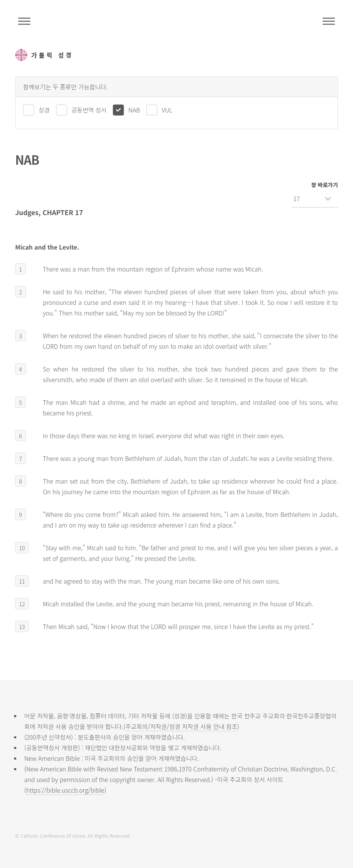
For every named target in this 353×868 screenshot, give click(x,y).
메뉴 (329, 21)
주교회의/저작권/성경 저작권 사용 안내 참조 (181, 726)
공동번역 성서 (89, 110)
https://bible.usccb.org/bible (65, 790)
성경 (44, 110)
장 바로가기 (325, 185)
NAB (134, 110)
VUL (167, 110)
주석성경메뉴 (24, 21)
